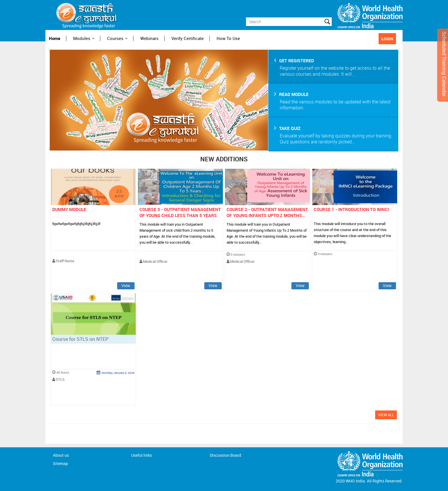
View (126, 285)
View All (386, 415)
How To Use (228, 38)
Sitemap (60, 463)
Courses (117, 38)
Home (55, 38)
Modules (84, 38)
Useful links (142, 455)
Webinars (149, 38)
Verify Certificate (188, 38)
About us (61, 455)
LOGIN (387, 39)
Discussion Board (225, 455)
